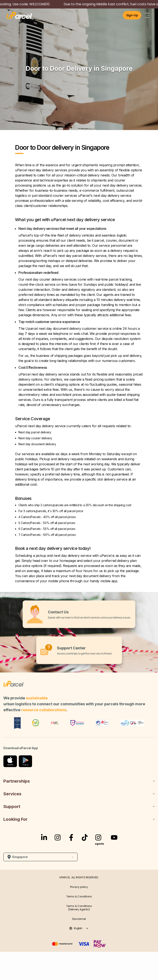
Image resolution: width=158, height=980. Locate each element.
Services (79, 794)
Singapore (40, 857)
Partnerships (79, 781)
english (79, 928)
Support (79, 807)
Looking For (79, 819)
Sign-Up (132, 15)
